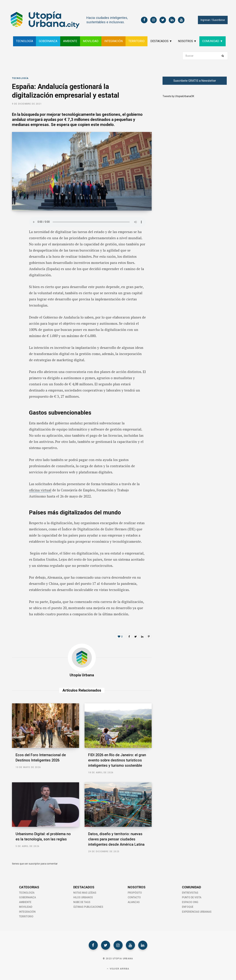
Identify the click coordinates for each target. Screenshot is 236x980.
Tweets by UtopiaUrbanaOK (178, 96)
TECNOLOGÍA (24, 41)
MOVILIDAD (91, 41)
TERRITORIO (137, 41)
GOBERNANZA (48, 41)
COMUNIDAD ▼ (213, 41)
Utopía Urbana (82, 675)
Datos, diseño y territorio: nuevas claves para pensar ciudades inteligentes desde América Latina (116, 839)
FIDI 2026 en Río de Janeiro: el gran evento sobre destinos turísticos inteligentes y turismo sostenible (117, 760)
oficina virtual (40, 490)
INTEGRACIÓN (113, 41)
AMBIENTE (70, 41)
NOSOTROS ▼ (187, 41)
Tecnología (20, 78)
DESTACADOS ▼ (161, 41)
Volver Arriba (118, 969)
